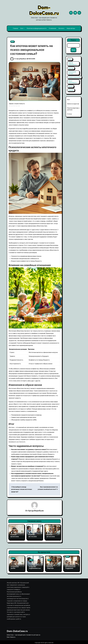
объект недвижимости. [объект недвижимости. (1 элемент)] (72, 82)
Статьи (69, 114)
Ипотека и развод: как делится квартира (51, 528)
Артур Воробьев (21, 59)
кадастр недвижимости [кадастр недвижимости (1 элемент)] (72, 64)
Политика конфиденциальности (37, 28)
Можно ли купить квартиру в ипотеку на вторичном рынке (16, 527)
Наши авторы (71, 28)
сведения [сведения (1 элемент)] (71, 90)
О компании (53, 28)
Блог (22, 28)
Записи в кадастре (73, 104)
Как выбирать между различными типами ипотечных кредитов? (22, 489)
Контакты (61, 28)
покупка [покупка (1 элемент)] (71, 86)
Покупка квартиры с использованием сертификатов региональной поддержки (71, 564)
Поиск (73, 40)
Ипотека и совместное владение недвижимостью (34, 528)
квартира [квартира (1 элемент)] (71, 68)
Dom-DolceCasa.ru (44, 10)
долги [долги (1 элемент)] (70, 59)
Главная (16, 28)
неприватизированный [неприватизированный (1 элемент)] (74, 77)
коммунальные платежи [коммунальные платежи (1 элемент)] (72, 73)
